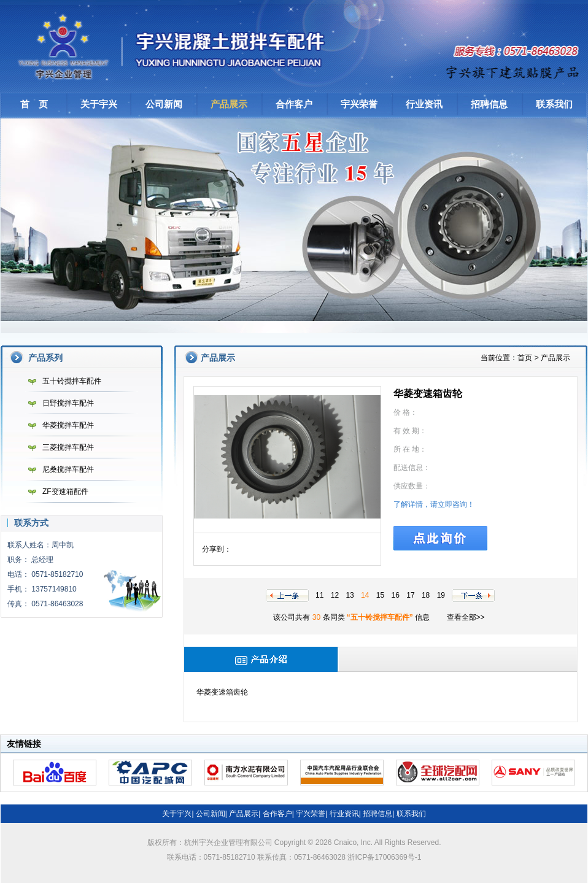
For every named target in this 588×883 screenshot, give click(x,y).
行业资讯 (424, 104)
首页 (525, 358)
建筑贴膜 (514, 71)
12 (335, 595)
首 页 (34, 104)
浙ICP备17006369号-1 (384, 857)
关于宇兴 (99, 104)
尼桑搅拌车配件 (58, 469)
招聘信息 (489, 104)
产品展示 (229, 104)
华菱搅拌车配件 (58, 425)
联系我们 (554, 104)
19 (441, 595)
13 (350, 595)
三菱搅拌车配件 (58, 447)
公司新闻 (164, 104)
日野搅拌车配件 (58, 403)
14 (365, 595)
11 (319, 595)
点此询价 (440, 538)
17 (410, 595)
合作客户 (294, 104)
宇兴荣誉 (359, 104)
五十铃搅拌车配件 (62, 381)
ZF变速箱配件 (55, 492)
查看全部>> (466, 617)
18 (426, 595)
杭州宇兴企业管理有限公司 (176, 46)
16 (396, 595)
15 (380, 595)
